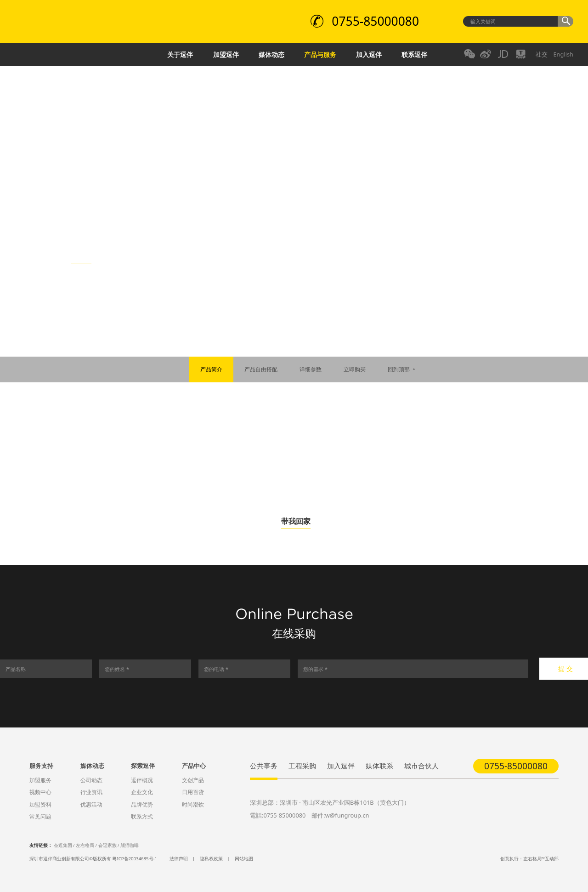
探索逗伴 (143, 766)
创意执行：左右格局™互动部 (529, 859)
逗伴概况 (142, 780)
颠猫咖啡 (130, 845)
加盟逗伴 (226, 54)
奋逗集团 (63, 845)
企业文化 (142, 792)
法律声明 (179, 859)
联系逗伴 (414, 54)
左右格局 (85, 845)
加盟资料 (40, 804)
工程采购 (302, 766)
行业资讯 (91, 792)
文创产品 (193, 780)
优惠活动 (91, 804)
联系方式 (142, 816)
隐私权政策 (211, 859)
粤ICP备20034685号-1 (135, 859)
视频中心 (40, 792)
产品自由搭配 (261, 369)
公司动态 (91, 780)
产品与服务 (320, 54)
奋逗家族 (107, 845)
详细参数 (311, 369)
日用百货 (193, 792)
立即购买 (355, 369)
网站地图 (244, 859)
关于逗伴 (180, 54)
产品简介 (211, 369)
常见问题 (40, 816)
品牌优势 (142, 804)
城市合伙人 (421, 766)
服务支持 (41, 766)
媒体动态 (271, 54)
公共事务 (264, 766)
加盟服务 (40, 780)
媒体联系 (379, 766)
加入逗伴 (369, 54)
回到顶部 (402, 369)
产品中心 (194, 766)
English (563, 54)
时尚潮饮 (193, 804)
